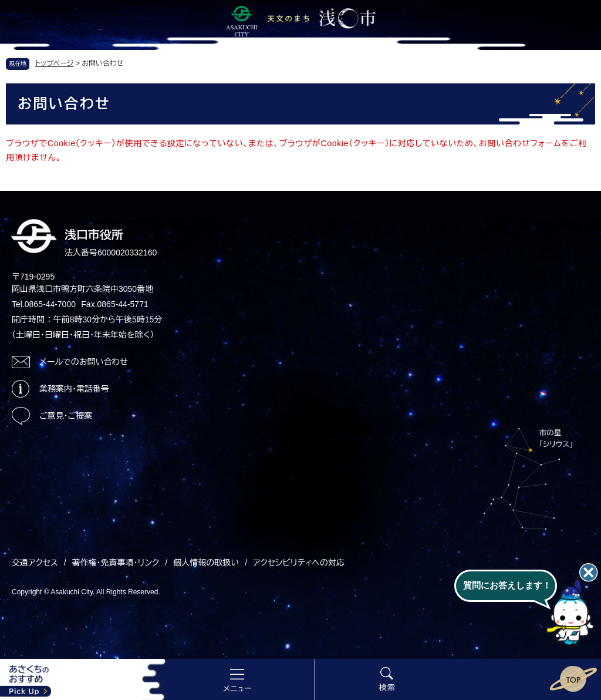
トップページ (55, 63)
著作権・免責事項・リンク (116, 563)
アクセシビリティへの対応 (299, 563)
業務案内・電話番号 (74, 389)
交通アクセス (35, 563)
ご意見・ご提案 (66, 416)
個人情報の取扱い (206, 563)
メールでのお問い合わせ (84, 362)
